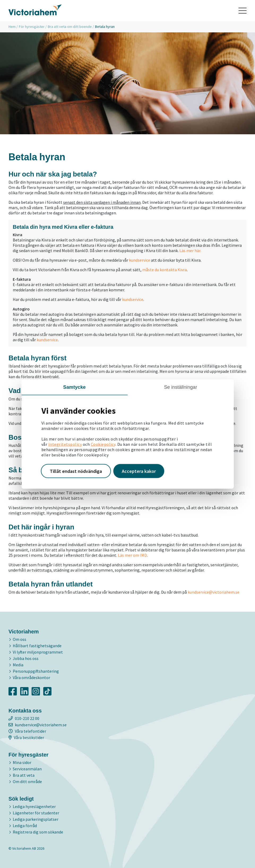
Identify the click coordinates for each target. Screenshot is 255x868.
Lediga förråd (25, 826)
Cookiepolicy (103, 444)
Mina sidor (22, 762)
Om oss (20, 639)
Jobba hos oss (26, 658)
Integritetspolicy (65, 444)
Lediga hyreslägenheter (34, 806)
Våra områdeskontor (31, 677)
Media (18, 665)
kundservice (140, 260)
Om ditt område (27, 781)
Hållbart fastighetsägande (37, 646)
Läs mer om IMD (132, 555)
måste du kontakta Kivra (165, 270)
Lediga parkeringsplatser (36, 819)
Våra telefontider (27, 731)
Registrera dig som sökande (38, 832)
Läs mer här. (190, 251)
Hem (12, 27)
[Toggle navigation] (243, 11)
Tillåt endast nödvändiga (76, 471)
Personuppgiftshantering (36, 671)
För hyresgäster (32, 27)
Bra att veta (24, 775)
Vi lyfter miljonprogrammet (38, 652)
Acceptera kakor (139, 471)
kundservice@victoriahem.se (213, 592)
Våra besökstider (26, 737)
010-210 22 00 (24, 718)
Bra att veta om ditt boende (70, 27)
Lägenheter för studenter (36, 813)
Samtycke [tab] (74, 387)
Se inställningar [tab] (181, 387)
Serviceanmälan (27, 769)
